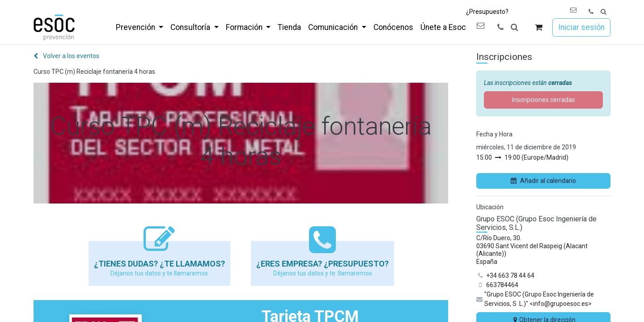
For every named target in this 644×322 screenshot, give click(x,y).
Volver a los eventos (66, 56)
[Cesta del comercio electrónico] (539, 28)
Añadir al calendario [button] (543, 181)
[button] (604, 12)
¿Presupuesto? (487, 12)
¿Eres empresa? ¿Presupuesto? (322, 264)
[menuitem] (140, 27)
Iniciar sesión (581, 27)
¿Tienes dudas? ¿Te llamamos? (159, 264)
